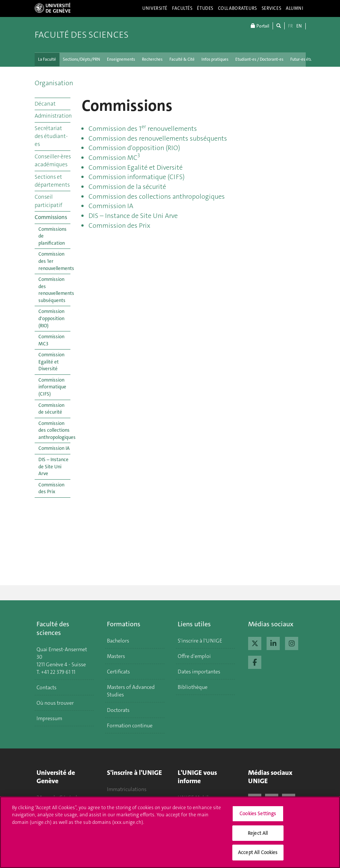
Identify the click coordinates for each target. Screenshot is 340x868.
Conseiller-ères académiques (53, 160)
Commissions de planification (53, 236)
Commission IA (54, 448)
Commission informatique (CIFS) (52, 387)
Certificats (118, 672)
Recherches (152, 59)
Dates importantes (199, 672)
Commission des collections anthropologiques (54, 430)
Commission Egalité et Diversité (51, 362)
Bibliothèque (193, 687)
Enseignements (121, 59)
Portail (260, 26)
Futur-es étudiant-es (309, 59)
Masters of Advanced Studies (131, 691)
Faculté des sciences (82, 35)
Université (155, 8)
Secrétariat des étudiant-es (51, 136)
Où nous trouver (55, 703)
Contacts (47, 687)
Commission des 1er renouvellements (54, 261)
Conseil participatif (48, 201)
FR (290, 26)
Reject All (258, 838)
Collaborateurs (238, 8)
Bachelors (118, 641)
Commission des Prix (51, 488)
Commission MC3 (51, 340)
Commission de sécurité (51, 409)
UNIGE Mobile (194, 797)
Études (205, 8)
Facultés (182, 8)
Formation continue (130, 725)
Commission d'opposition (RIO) (51, 318)
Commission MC (114, 158)
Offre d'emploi (194, 656)
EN (299, 26)
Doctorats (118, 710)
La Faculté (47, 59)
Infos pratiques (215, 59)
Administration (53, 116)
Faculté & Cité (182, 59)
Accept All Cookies (258, 857)
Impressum (49, 718)
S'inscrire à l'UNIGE (200, 641)
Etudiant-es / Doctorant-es (259, 59)
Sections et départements (52, 181)
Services (272, 8)
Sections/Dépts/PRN (82, 59)
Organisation (54, 83)
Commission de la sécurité (127, 187)
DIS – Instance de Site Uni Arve (53, 466)
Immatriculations (127, 789)
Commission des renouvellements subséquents (54, 290)
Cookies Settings (258, 818)
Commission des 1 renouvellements (143, 129)
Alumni (294, 8)
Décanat (45, 104)
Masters (116, 656)
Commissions (51, 217)
